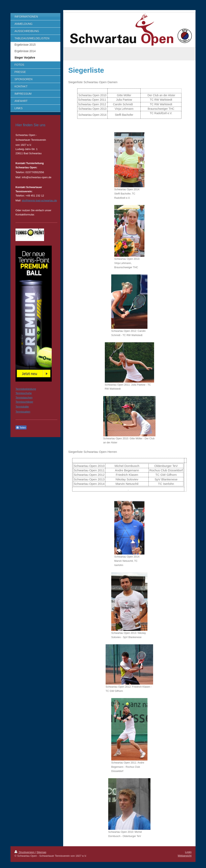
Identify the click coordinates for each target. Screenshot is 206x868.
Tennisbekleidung (26, 389)
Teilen (21, 428)
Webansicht (185, 856)
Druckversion (25, 852)
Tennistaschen (24, 398)
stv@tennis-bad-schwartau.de (40, 200)
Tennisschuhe (24, 393)
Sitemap (41, 852)
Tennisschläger (24, 402)
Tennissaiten (23, 412)
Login (188, 852)
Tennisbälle (22, 407)
